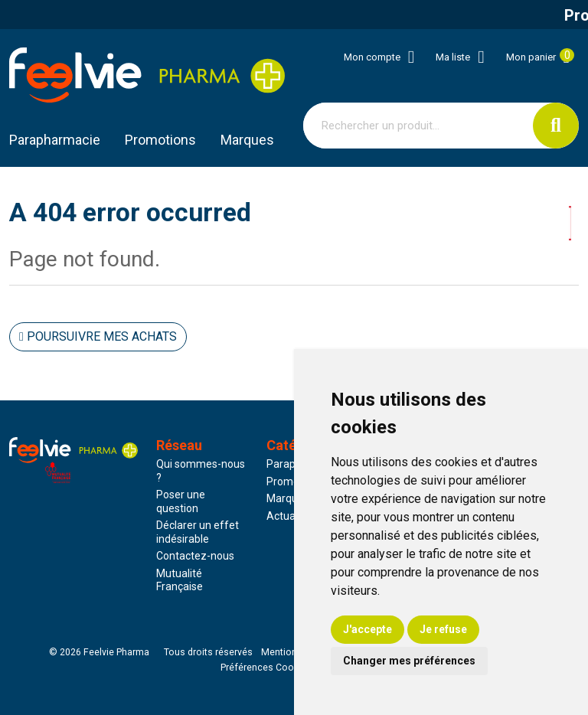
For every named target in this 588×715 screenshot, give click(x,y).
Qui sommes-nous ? (201, 471)
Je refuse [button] (443, 629)
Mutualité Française (180, 580)
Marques (247, 140)
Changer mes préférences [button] (409, 661)
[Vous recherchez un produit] (418, 126)
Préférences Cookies (266, 668)
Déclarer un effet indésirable (198, 532)
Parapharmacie (55, 140)
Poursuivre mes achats (98, 336)
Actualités (291, 516)
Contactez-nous (195, 556)
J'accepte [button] (367, 629)
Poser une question (181, 501)
